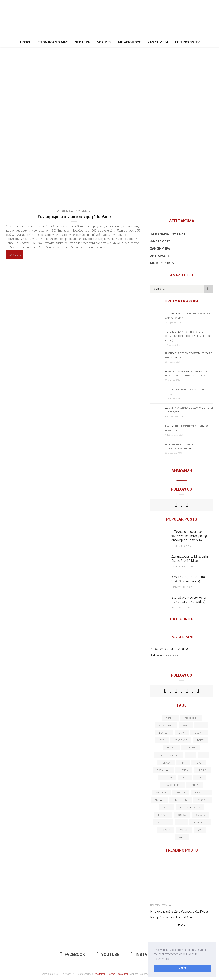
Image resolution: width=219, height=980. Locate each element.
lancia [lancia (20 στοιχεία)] (194, 785)
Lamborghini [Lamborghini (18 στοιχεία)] (172, 785)
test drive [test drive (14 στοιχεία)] (200, 822)
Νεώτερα (82, 42)
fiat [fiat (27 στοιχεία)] (183, 763)
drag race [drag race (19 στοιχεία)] (181, 740)
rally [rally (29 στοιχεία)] (167, 808)
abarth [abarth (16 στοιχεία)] (170, 718)
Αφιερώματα (160, 241)
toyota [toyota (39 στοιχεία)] (166, 830)
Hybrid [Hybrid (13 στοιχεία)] (202, 770)
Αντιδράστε (160, 256)
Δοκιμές (104, 42)
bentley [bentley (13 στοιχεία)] (164, 733)
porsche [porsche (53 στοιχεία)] (203, 800)
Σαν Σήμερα (158, 42)
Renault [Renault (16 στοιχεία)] (163, 815)
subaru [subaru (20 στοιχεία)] (201, 815)
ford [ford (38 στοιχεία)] (198, 763)
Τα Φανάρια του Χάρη (168, 234)
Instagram (145, 955)
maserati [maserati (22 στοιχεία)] (161, 793)
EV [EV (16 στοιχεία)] (190, 755)
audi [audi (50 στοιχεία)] (201, 725)
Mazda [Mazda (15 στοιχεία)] (181, 793)
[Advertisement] (109, 74)
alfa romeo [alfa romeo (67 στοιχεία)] (166, 725)
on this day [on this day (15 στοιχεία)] (180, 800)
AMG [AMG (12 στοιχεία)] (186, 725)
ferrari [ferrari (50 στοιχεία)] (166, 763)
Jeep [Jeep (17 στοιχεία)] (185, 778)
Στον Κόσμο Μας (53, 42)
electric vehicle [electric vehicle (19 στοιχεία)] (169, 755)
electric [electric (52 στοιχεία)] (191, 748)
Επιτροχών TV (187, 42)
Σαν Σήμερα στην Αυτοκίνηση (74, 211)
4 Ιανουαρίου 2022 (181, 587)
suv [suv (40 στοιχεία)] (181, 822)
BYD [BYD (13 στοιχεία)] (162, 740)
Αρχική (25, 42)
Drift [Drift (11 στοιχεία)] (200, 740)
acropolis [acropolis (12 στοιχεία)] (191, 718)
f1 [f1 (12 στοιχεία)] (203, 755)
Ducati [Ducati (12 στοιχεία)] (171, 748)
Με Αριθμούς (130, 42)
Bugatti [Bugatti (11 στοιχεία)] (199, 733)
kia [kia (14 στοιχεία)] (199, 778)
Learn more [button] (162, 959)
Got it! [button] (182, 968)
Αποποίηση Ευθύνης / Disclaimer (111, 974)
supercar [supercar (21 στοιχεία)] (163, 822)
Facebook (73, 955)
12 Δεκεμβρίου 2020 (183, 566)
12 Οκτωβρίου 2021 (182, 546)
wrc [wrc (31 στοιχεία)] (182, 837)
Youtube (108, 955)
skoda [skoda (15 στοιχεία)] (182, 815)
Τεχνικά (166, 905)
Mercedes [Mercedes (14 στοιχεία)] (201, 793)
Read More (15, 255)
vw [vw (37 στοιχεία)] (200, 830)
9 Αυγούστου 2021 (181, 608)
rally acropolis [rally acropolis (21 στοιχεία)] (190, 808)
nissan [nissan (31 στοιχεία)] (159, 800)
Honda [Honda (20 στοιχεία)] (184, 770)
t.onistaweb (172, 656)
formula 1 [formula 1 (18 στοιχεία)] (163, 770)
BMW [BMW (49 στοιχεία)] (182, 733)
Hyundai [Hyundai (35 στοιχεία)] (167, 778)
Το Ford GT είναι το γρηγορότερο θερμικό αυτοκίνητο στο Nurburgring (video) (188, 336)
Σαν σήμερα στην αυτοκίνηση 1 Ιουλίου (74, 217)
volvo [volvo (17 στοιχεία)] (184, 830)
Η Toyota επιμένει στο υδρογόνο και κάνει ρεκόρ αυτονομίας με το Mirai (189, 536)
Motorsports (162, 263)
